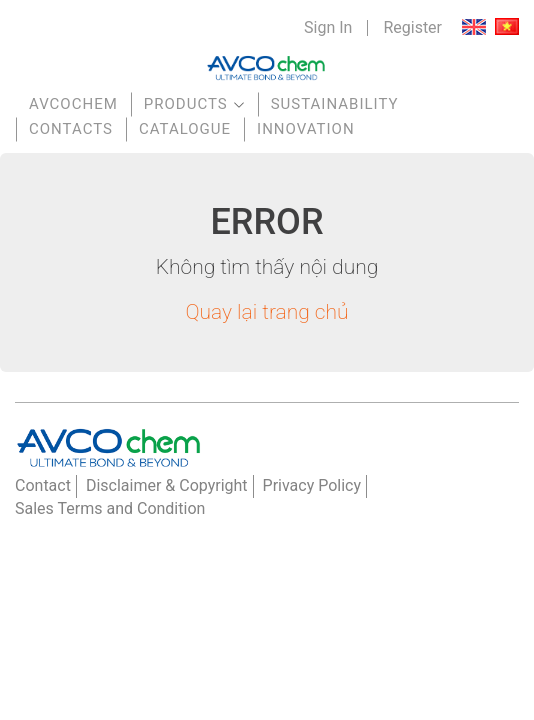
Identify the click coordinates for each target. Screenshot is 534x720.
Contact (43, 485)
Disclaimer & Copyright (167, 485)
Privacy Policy (312, 485)
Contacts (71, 129)
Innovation (306, 129)
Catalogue (185, 129)
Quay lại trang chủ (266, 312)
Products (186, 104)
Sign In (328, 28)
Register (412, 28)
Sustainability (335, 104)
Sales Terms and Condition (110, 508)
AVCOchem (73, 104)
